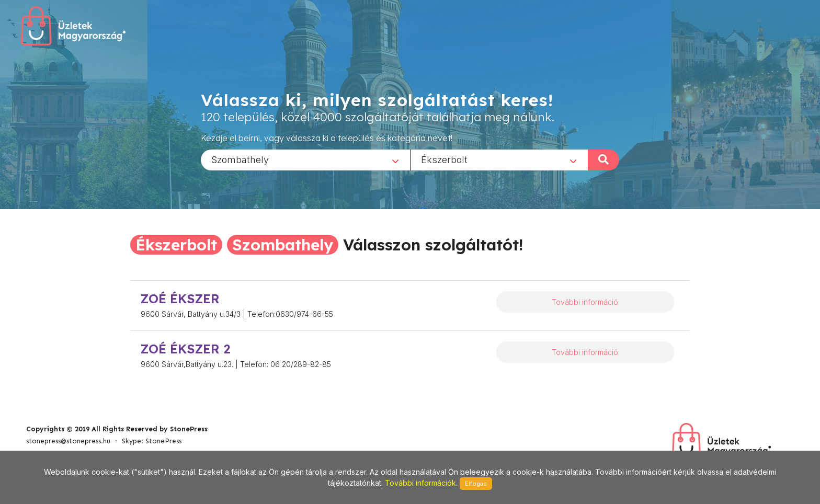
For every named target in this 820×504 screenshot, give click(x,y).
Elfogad (476, 484)
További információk (420, 483)
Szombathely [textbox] (240, 159)
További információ (585, 302)
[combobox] (305, 159)
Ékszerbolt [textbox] (444, 159)
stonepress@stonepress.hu (68, 441)
